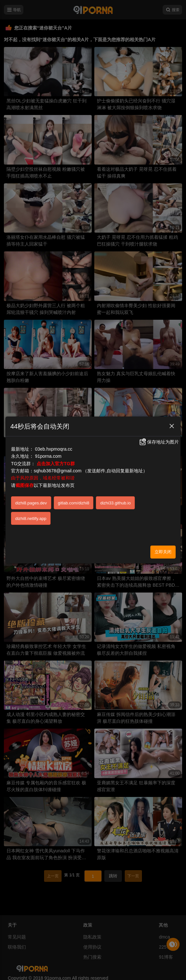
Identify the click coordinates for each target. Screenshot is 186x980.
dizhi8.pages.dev (31, 503)
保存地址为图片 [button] (159, 442)
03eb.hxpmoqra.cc (54, 449)
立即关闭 (163, 552)
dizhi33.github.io (115, 503)
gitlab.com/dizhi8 (74, 503)
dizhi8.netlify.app (31, 519)
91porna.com (48, 456)
